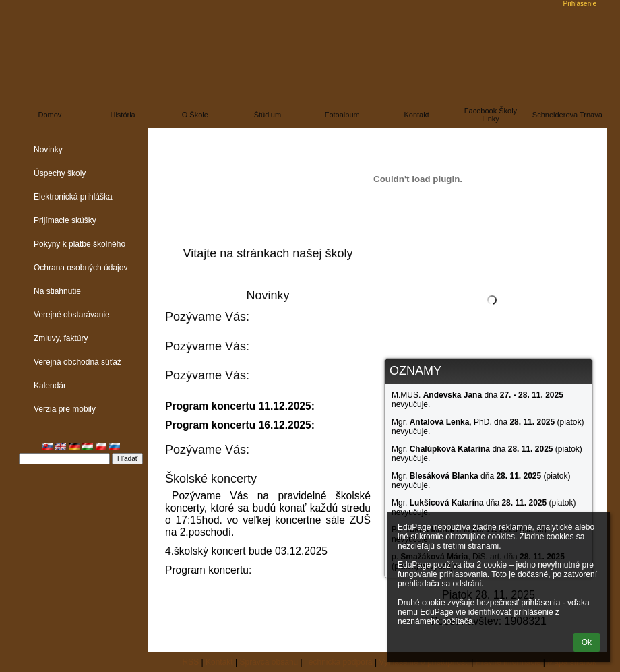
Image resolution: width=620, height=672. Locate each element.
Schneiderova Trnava (567, 115)
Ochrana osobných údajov (81, 268)
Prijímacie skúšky (65, 220)
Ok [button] (587, 642)
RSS (191, 662)
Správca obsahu (269, 662)
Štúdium (268, 115)
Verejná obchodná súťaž (77, 362)
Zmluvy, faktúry (61, 338)
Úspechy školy (60, 173)
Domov (50, 115)
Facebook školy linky (491, 115)
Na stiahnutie (57, 291)
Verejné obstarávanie (72, 315)
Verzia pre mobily (65, 409)
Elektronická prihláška (73, 197)
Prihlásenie (580, 4)
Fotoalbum (342, 115)
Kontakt (416, 115)
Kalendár (50, 386)
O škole (195, 115)
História (122, 115)
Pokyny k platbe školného (80, 244)
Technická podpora (339, 662)
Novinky (48, 150)
